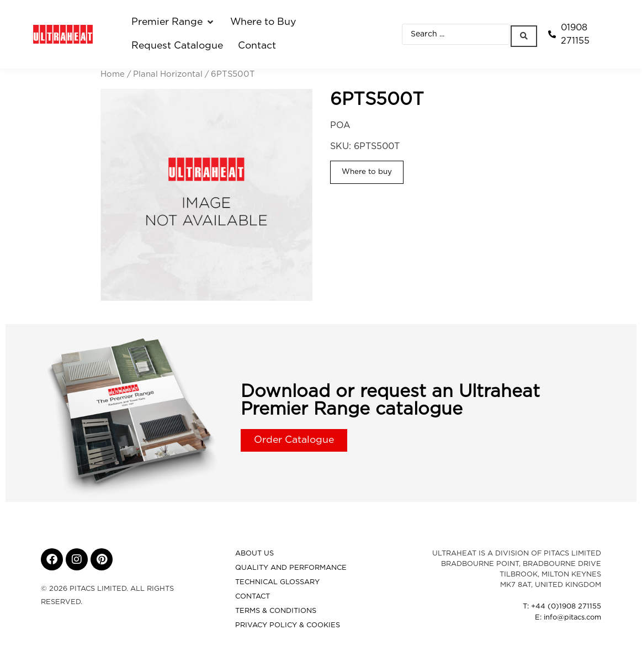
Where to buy (367, 172)
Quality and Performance (291, 568)
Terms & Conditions (276, 611)
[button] (173, 22)
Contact (253, 597)
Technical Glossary (277, 582)
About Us (254, 554)
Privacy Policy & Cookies (288, 625)
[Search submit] (525, 34)
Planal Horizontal (168, 74)
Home (113, 74)
